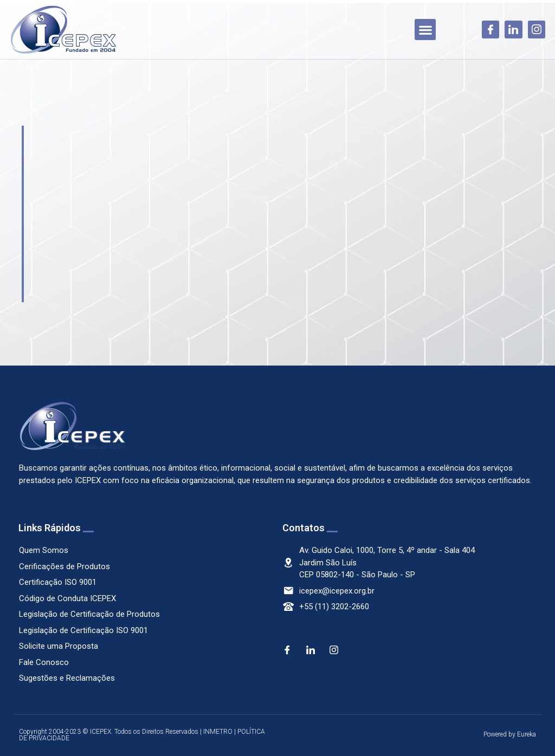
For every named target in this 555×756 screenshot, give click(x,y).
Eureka (527, 734)
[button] (425, 30)
